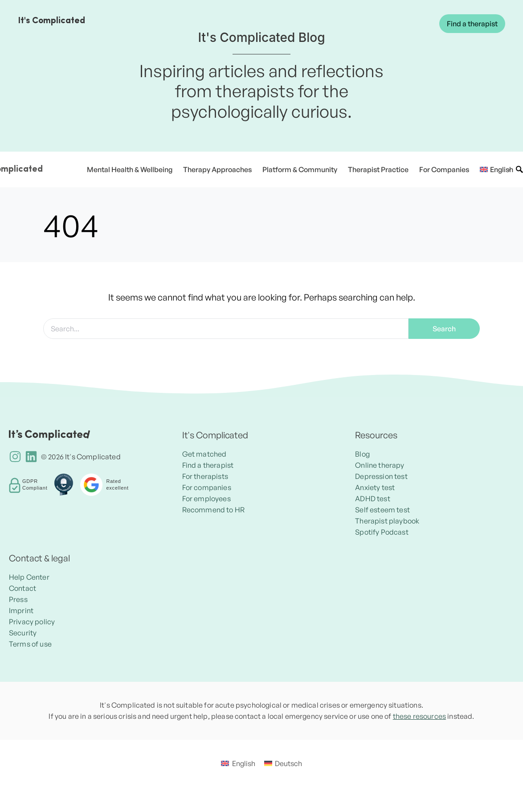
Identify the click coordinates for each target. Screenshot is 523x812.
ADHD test (372, 499)
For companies (207, 487)
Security (23, 633)
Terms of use (30, 644)
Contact (22, 588)
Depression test (381, 476)
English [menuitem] (244, 763)
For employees (206, 499)
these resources (419, 716)
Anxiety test (375, 487)
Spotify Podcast (382, 532)
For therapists (205, 476)
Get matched (204, 454)
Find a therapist (472, 24)
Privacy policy (32, 622)
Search (444, 329)
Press (18, 599)
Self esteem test (382, 510)
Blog (362, 454)
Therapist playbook (387, 521)
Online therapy (380, 465)
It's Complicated (51, 21)
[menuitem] (493, 169)
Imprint (21, 610)
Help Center (29, 577)
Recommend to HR (213, 510)
